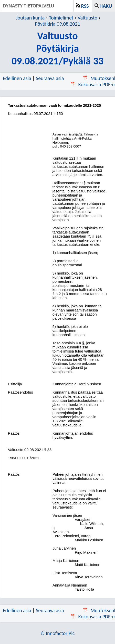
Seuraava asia (50, 78)
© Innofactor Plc (58, 633)
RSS (85, 6)
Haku (106, 6)
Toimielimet (61, 18)
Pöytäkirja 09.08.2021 (57, 24)
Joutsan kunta (30, 18)
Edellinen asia (17, 78)
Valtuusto (87, 18)
